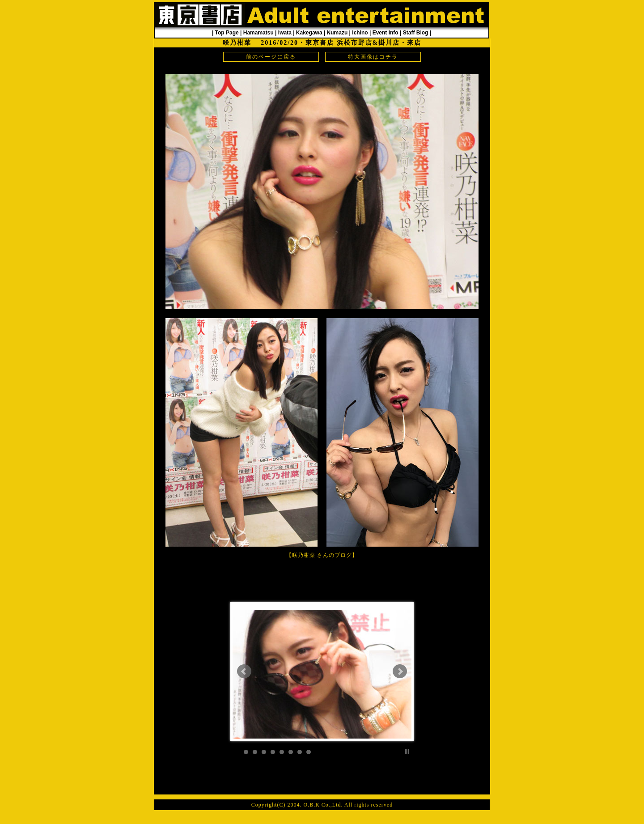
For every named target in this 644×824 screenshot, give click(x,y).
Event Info (386, 33)
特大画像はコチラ (373, 57)
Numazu (337, 33)
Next (400, 671)
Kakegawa (309, 33)
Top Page (227, 33)
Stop (407, 752)
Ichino (360, 33)
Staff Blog (416, 33)
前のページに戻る (271, 57)
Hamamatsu (258, 33)
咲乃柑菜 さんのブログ (322, 555)
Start (400, 752)
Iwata (285, 33)
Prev (244, 671)
